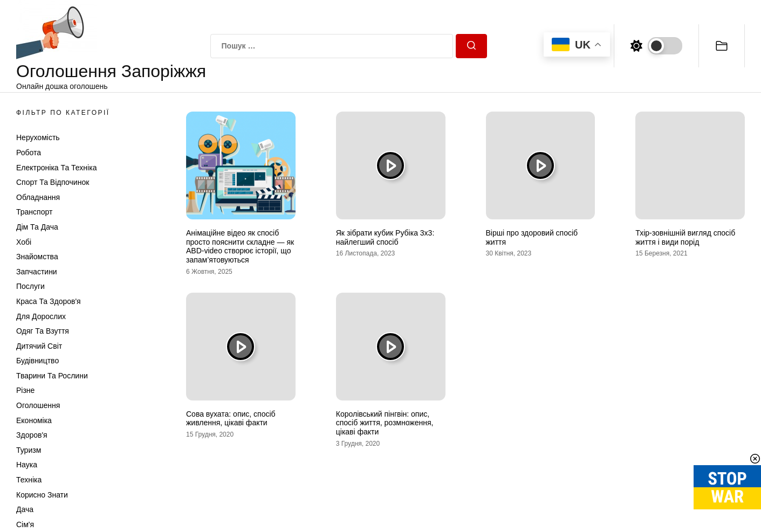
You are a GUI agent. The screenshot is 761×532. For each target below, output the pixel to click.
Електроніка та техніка (56, 168)
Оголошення (38, 405)
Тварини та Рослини (52, 376)
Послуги (30, 286)
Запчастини (37, 272)
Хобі (24, 242)
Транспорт (34, 212)
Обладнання (38, 197)
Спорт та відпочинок (53, 182)
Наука (27, 465)
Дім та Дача (37, 227)
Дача (25, 509)
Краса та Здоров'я (49, 301)
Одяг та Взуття (43, 331)
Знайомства (37, 257)
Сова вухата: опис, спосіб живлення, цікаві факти (231, 419)
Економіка (34, 420)
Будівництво (37, 361)
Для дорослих (41, 316)
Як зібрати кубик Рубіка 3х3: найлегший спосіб (385, 237)
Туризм (29, 450)
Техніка (29, 480)
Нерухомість (38, 137)
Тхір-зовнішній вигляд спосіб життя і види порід (685, 237)
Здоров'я (32, 435)
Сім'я (25, 524)
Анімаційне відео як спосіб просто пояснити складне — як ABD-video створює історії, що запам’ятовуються (240, 246)
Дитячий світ (39, 346)
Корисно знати (42, 495)
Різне (25, 390)
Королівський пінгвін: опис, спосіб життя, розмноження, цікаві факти (385, 423)
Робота (29, 153)
